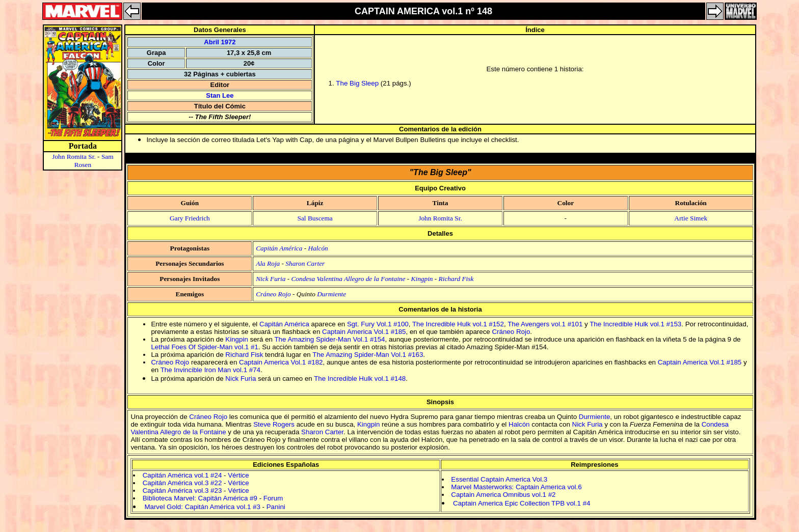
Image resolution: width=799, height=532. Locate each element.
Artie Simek (691, 218)
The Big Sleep (357, 83)
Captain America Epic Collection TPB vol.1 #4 (522, 503)
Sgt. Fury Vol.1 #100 (378, 324)
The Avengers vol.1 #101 (545, 324)
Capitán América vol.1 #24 (182, 475)
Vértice (238, 475)
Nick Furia (271, 279)
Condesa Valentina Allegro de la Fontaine (348, 279)
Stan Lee (220, 95)
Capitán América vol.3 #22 (182, 483)
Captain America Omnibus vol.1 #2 (503, 495)
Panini (276, 507)
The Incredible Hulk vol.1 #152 (458, 324)
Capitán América (279, 248)
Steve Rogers (274, 424)
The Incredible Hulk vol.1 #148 (360, 379)
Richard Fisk (456, 279)
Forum (273, 498)
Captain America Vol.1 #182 (281, 362)
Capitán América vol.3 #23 (182, 491)
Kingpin (422, 279)
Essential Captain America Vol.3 (499, 479)
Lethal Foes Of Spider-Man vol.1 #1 (204, 347)
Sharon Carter (305, 263)
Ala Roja (268, 263)
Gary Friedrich (190, 218)
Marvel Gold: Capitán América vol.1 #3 (202, 507)
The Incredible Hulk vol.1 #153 (635, 324)
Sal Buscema (315, 218)
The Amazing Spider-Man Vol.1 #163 (368, 355)
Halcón (318, 248)
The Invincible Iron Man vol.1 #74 (210, 370)
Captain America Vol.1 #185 (364, 332)
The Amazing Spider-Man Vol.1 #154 (329, 339)
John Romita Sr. (74, 157)
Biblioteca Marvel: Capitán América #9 (200, 498)
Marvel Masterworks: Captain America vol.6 (516, 487)
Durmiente (331, 294)
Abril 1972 (220, 42)
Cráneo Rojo (273, 294)
